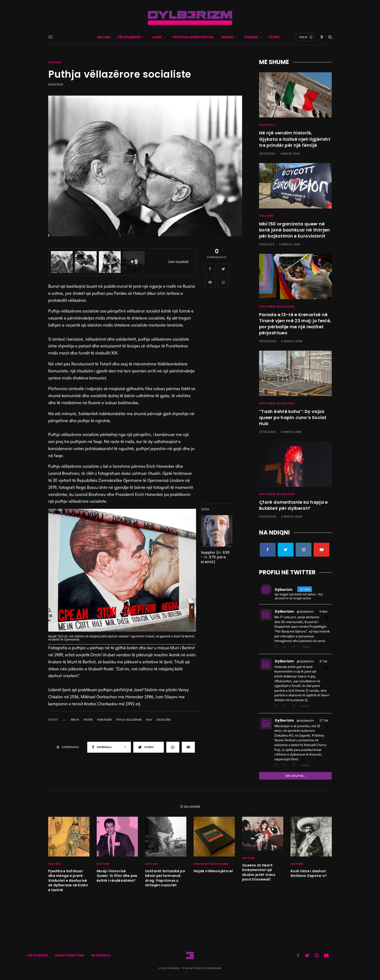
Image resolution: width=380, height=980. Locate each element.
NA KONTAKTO (101, 955)
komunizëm (104, 720)
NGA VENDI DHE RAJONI (277, 306)
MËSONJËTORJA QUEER (211, 864)
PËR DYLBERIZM (38, 955)
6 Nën (324, 612)
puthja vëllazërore (129, 720)
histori (88, 720)
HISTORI (55, 62)
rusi (149, 720)
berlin (75, 720)
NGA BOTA (267, 125)
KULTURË (266, 216)
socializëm (163, 720)
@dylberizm (305, 612)
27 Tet (324, 721)
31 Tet (323, 661)
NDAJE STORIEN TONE (69, 955)
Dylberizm (284, 611)
